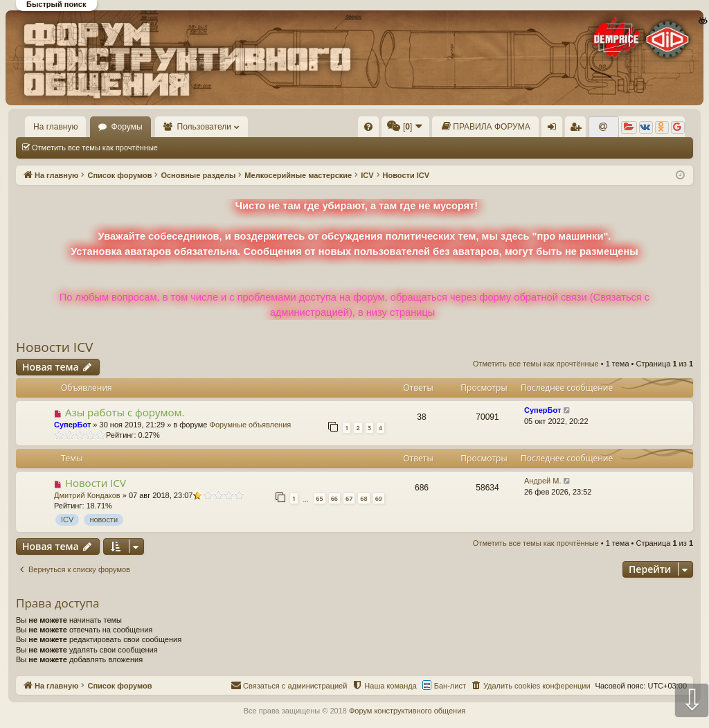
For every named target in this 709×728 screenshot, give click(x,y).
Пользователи (204, 127)
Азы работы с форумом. (125, 412)
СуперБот (72, 425)
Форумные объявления (251, 425)
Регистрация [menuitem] (578, 130)
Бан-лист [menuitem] (450, 686)
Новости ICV (54, 347)
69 (379, 498)
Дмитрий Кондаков (87, 495)
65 (319, 498)
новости (104, 520)
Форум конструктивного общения (407, 711)
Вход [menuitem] (555, 130)
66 (334, 498)
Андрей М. (543, 481)
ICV (67, 520)
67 (349, 498)
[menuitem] (368, 127)
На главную (55, 127)
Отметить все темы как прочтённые (95, 148)
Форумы (126, 127)
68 (364, 498)
